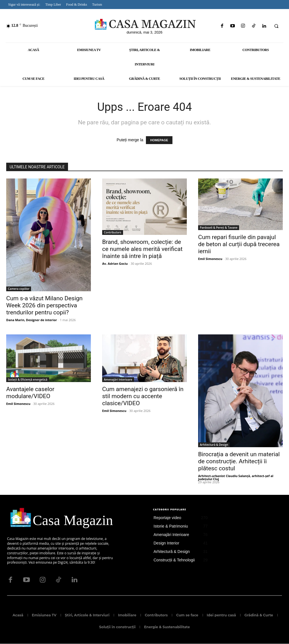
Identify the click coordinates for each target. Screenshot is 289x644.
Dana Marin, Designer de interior (32, 320)
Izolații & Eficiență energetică (28, 380)
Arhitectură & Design (214, 445)
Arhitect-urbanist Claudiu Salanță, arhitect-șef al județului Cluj (236, 477)
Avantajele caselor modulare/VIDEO (30, 393)
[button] (276, 26)
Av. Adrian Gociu (115, 263)
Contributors (113, 232)
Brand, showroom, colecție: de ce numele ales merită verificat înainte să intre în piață (142, 249)
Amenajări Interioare (118, 380)
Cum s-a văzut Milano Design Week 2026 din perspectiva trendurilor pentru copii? (44, 305)
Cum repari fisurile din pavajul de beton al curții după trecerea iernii (239, 244)
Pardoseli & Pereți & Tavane (219, 228)
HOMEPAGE (159, 140)
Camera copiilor (19, 289)
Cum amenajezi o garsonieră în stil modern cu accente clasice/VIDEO (143, 396)
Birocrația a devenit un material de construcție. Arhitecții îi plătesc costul (239, 461)
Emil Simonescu (210, 259)
